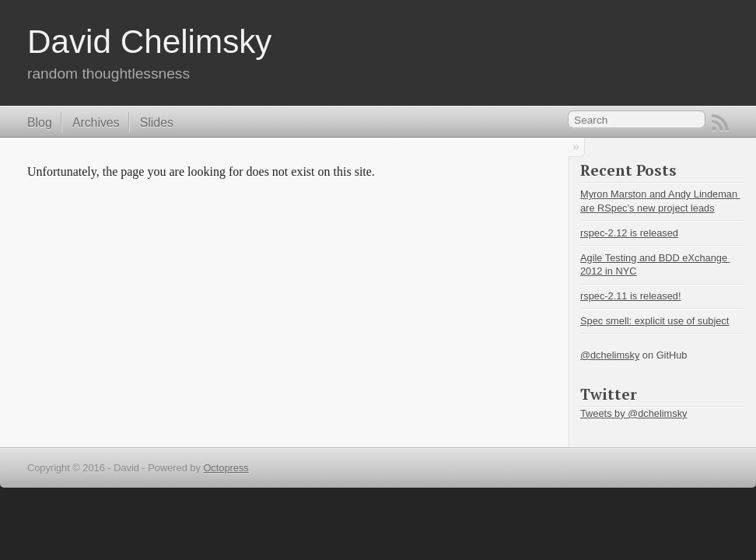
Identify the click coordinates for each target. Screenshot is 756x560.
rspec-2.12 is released (629, 233)
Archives (96, 122)
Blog (40, 122)
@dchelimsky (610, 355)
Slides (157, 122)
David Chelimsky (150, 42)
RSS (720, 123)
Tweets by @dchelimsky (633, 413)
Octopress (226, 468)
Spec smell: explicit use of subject (654, 321)
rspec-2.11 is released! (630, 296)
